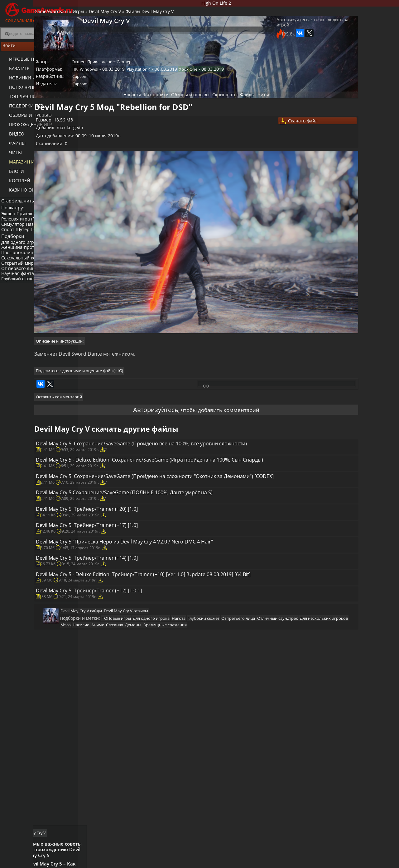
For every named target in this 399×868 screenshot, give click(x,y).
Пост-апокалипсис (23, 267)
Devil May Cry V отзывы (173, 704)
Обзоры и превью (26, 119)
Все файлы (315, 857)
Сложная (113, 730)
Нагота (46, 277)
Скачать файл (273, 136)
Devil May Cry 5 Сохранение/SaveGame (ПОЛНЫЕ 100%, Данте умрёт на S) (187, 525)
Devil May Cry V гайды (125, 704)
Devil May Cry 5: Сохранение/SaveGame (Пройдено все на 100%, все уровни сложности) (190, 436)
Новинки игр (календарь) (35, 81)
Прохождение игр (26, 128)
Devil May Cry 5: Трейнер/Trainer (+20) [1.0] (143, 549)
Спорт (10, 235)
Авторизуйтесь (144, 393)
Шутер (26, 235)
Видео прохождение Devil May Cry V (367, 318)
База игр (15, 72)
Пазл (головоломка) (50, 230)
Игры (125, 17)
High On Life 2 (239, 4)
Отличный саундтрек (163, 722)
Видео (12, 137)
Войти (39, 50)
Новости (117, 106)
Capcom (130, 85)
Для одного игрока (23, 256)
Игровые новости (26, 62)
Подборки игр (22, 109)
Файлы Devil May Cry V (196, 17)
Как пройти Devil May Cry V (337, 212)
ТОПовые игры (161, 714)
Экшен (10, 219)
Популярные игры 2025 (32, 90)
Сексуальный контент (26, 272)
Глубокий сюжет (20, 293)
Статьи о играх (215, 862)
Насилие (264, 722)
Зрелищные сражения (169, 730)
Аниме (284, 722)
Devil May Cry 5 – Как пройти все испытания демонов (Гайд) (367, 259)
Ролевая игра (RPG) (24, 225)
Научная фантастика (25, 288)
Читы (11, 156)
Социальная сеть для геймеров (39, 12)
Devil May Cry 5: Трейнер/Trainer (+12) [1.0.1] (146, 676)
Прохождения (161, 857)
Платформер (17, 240)
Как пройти (145, 106)
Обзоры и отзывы (184, 106)
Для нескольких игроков (213, 722)
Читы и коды (160, 862)
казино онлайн (24, 193)
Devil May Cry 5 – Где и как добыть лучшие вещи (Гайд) (369, 286)
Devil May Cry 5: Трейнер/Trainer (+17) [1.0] (143, 573)
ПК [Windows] (135, 76)
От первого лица (21, 282)
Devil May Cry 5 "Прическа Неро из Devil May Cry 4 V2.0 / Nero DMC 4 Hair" (187, 598)
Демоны (135, 730)
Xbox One (235, 76)
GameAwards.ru (98, 17)
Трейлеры (262, 862)
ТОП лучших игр (24, 100)
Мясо (246, 722)
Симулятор (15, 230)
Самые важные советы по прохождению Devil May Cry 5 (366, 230)
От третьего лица (122, 722)
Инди (62, 277)
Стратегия (58, 225)
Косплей (15, 184)
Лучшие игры (108, 857)
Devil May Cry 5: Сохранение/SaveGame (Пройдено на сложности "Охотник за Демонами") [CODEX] (189, 498)
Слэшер (179, 68)
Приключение (36, 219)
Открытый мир (19, 277)
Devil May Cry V (152, 17)
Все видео (262, 857)
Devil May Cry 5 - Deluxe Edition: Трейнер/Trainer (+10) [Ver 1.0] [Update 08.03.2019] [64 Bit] (182, 649)
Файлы (13, 147)
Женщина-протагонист (28, 261)
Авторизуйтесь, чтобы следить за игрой (269, 32)
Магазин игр (21, 165)
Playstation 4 (187, 76)
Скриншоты (223, 106)
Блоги (12, 175)
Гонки (43, 235)
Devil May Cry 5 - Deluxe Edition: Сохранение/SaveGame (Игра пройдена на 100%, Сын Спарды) (188, 467)
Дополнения (317, 862)
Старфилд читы (20, 204)
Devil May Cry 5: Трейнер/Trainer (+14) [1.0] (143, 622)
